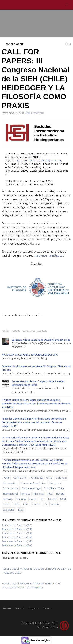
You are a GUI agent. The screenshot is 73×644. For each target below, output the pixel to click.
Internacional (10, 494)
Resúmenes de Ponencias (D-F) (17, 529)
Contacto (47, 608)
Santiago (8, 499)
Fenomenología (31, 488)
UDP (26, 504)
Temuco (21, 499)
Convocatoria (11, 488)
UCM (63, 499)
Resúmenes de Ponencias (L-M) (17, 537)
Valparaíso (9, 510)
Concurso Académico (33, 483)
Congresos (33, 608)
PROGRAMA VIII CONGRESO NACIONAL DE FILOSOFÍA (30, 355)
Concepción (10, 483)
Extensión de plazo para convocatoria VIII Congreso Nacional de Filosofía (36, 368)
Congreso (55, 483)
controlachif (14, 44)
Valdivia (55, 504)
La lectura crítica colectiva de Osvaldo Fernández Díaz (41, 340)
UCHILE (52, 499)
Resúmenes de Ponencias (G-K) (17, 533)
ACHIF (6, 478)
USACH (36, 504)
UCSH (6, 504)
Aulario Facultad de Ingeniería (39, 161)
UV (45, 504)
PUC (50, 494)
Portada (7, 608)
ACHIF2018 (20, 478)
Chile (49, 478)
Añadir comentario (35, 113)
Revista (60, 494)
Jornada (26, 494)
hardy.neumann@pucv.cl (50, 255)
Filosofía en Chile (54, 488)
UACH (33, 499)
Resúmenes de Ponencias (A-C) (17, 525)
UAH (42, 499)
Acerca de (20, 608)
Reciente (16, 331)
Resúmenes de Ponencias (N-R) (17, 541)
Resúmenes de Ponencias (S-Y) (17, 545)
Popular (5, 331)
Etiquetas (42, 331)
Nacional (39, 494)
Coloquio (61, 478)
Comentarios (29, 331)
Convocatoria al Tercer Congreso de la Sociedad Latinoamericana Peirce (38, 383)
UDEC (16, 504)
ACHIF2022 (36, 478)
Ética (21, 510)
